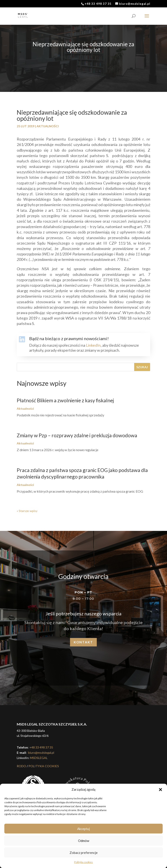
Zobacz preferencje (84, 853)
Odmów (84, 841)
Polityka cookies (83, 862)
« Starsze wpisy (27, 511)
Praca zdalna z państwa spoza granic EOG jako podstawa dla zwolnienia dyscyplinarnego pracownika (82, 473)
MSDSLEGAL (39, 758)
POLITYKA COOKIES (44, 766)
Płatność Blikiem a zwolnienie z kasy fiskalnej (65, 400)
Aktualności (48, 126)
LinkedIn (93, 345)
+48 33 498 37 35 (41, 747)
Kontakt (83, 642)
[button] (160, 790)
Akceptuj (83, 829)
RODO (21, 766)
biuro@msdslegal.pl (41, 753)
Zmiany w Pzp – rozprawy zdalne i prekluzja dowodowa (77, 435)
